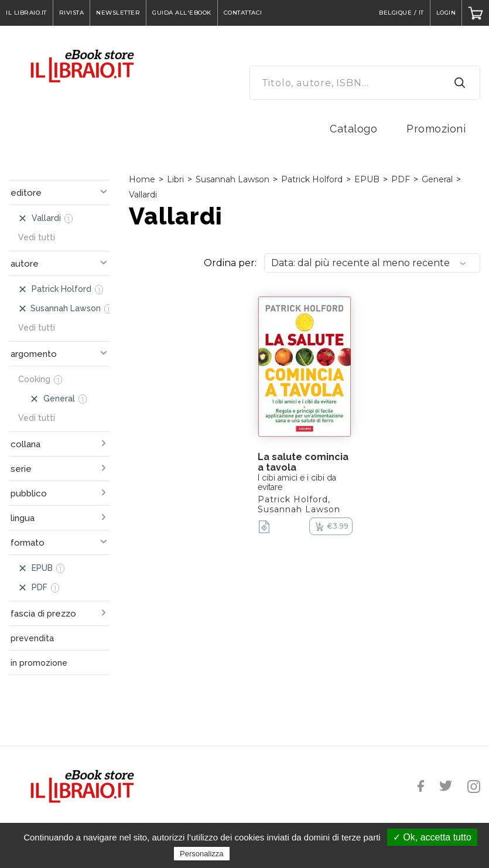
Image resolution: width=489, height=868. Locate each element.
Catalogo (353, 129)
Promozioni (436, 129)
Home (142, 179)
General (437, 179)
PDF (401, 179)
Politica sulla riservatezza (281, 853)
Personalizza (201, 854)
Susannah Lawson (232, 179)
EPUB (367, 179)
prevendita (32, 638)
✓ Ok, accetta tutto (432, 837)
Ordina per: (230, 263)
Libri (175, 179)
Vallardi (143, 195)
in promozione (39, 663)
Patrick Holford (312, 179)
